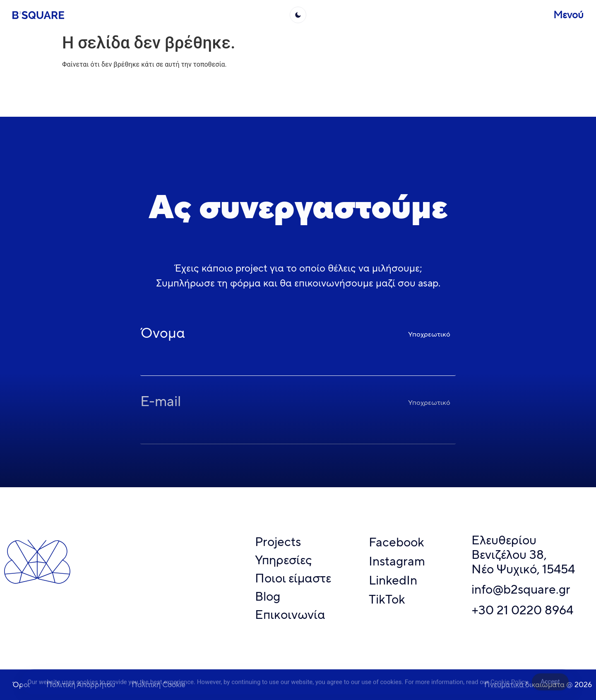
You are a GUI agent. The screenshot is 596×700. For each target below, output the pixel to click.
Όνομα (163, 334)
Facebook (397, 542)
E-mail (161, 403)
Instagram (397, 561)
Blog (268, 596)
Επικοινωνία (290, 615)
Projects (278, 542)
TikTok (387, 599)
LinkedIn (393, 580)
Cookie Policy (509, 684)
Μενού (568, 15)
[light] (298, 15)
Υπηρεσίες (284, 560)
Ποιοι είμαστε (293, 578)
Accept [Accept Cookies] (550, 684)
